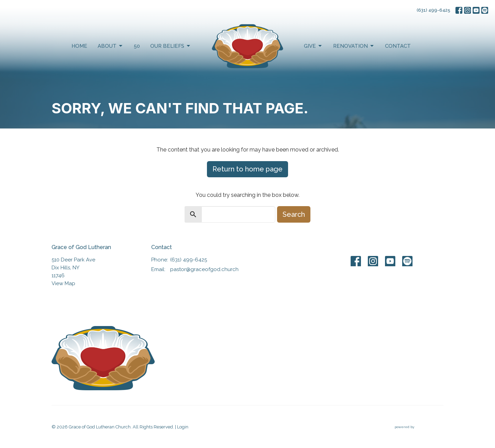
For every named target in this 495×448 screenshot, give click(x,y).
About (111, 46)
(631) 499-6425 (433, 10)
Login (183, 427)
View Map (63, 283)
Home (79, 46)
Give (313, 46)
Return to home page (247, 169)
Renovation (354, 46)
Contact (398, 46)
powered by (419, 427)
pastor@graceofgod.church (204, 269)
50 (137, 46)
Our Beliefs (171, 46)
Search (294, 214)
